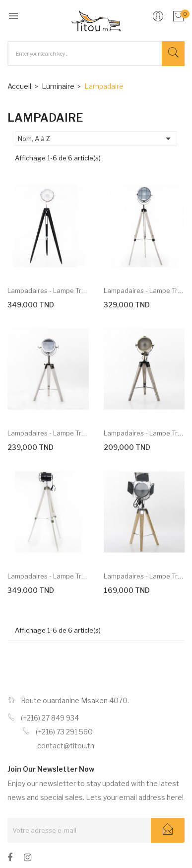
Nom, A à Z (96, 139)
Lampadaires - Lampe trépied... (48, 290)
